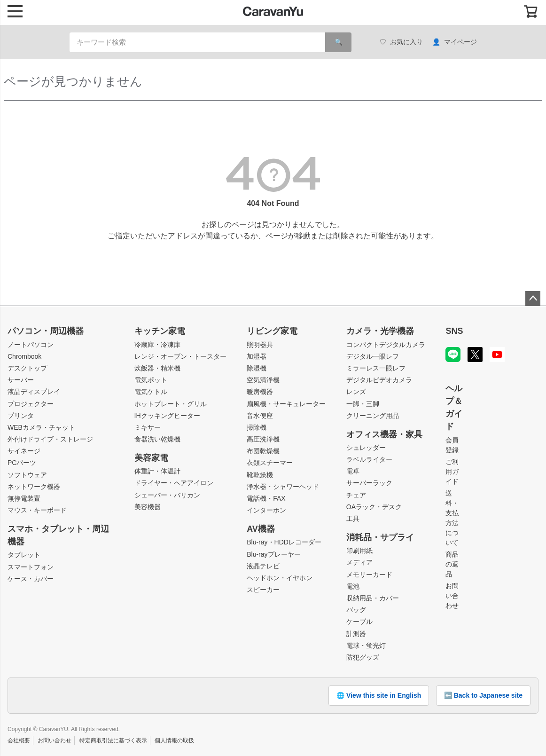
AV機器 (261, 529)
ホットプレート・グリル (171, 404)
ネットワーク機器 (34, 487)
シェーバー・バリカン (167, 495)
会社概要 (19, 740)
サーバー (21, 380)
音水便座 (260, 416)
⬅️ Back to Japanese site (483, 695)
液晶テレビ (263, 566)
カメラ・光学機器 (380, 331)
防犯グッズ (363, 657)
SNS (454, 331)
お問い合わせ (452, 596)
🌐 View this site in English (379, 695)
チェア (356, 495)
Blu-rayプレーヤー (273, 554)
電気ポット (151, 380)
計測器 (356, 634)
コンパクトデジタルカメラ (386, 345)
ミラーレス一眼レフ (376, 368)
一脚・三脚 (363, 404)
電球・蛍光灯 (366, 646)
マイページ (455, 42)
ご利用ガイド (452, 472)
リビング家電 (272, 331)
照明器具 (260, 345)
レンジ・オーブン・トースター (180, 356)
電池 (353, 586)
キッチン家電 (160, 331)
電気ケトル (151, 392)
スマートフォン (31, 567)
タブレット (24, 555)
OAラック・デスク (374, 507)
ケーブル (359, 622)
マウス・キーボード (37, 510)
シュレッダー (366, 448)
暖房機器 (260, 392)
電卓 (353, 471)
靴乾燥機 (260, 475)
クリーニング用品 (373, 416)
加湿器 (257, 356)
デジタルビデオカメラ (379, 380)
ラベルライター (369, 459)
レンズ (356, 392)
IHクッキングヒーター (167, 416)
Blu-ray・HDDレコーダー (284, 542)
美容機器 (148, 507)
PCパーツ (22, 463)
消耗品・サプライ (380, 537)
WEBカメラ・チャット (41, 427)
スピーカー (263, 590)
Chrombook (24, 356)
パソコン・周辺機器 (46, 331)
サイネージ (24, 451)
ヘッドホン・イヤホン (280, 578)
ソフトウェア (27, 475)
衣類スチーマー (270, 463)
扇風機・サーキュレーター (286, 404)
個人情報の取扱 (174, 740)
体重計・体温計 (157, 471)
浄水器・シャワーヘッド (283, 487)
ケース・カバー (31, 579)
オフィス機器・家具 (384, 434)
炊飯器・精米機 (157, 368)
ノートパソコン (31, 345)
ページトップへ (533, 299)
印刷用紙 (359, 551)
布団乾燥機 (263, 451)
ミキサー (148, 427)
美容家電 (151, 458)
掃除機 (257, 427)
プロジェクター (31, 404)
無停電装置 (24, 498)
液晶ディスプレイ (34, 392)
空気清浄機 (263, 380)
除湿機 (257, 368)
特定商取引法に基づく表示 (113, 740)
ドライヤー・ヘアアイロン (174, 483)
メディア (359, 562)
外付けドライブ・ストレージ (50, 439)
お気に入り (401, 42)
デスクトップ (27, 368)
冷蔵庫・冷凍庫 (157, 345)
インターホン (266, 510)
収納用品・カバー (373, 598)
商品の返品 (452, 564)
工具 (353, 519)
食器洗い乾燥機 (157, 439)
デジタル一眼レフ (373, 356)
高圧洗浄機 (263, 439)
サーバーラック (369, 483)
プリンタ (21, 416)
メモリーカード (369, 575)
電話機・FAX (266, 498)
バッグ (356, 610)
